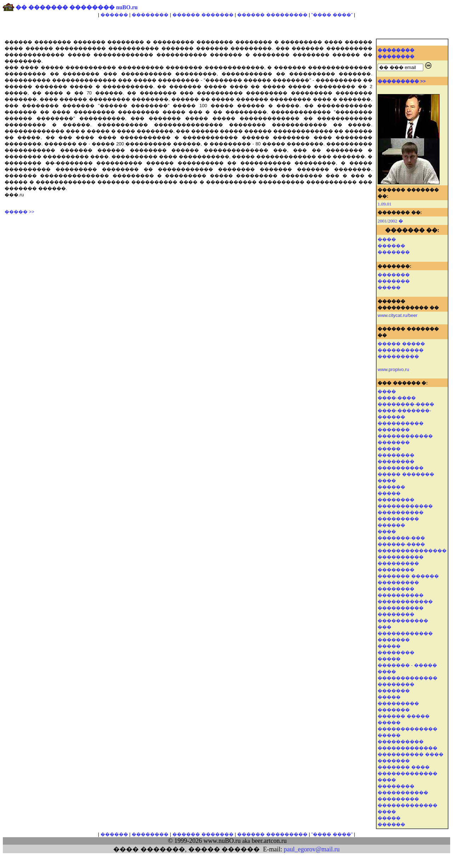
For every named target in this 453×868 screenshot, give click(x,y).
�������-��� (401, 538)
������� (394, 252)
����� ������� (406, 474)
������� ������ (408, 576)
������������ (405, 436)
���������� (401, 423)
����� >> (19, 212)
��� (385, 627)
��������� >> (402, 81)
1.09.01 (385, 204)
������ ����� (404, 716)
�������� (150, 15)
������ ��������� (272, 15)
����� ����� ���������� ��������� (401, 350)
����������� (403, 792)
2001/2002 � (390, 221)
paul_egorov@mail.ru (312, 849)
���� (387, 239)
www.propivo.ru (393, 369)
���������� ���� (411, 754)
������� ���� (404, 767)
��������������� (412, 551)
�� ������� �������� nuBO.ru (77, 7)
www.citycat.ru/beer (398, 315)
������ (114, 15)
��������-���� (406, 404)
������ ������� (203, 15)
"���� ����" (332, 15)
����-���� (397, 398)
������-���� (401, 544)
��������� (398, 519)
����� (389, 287)
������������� (408, 729)
